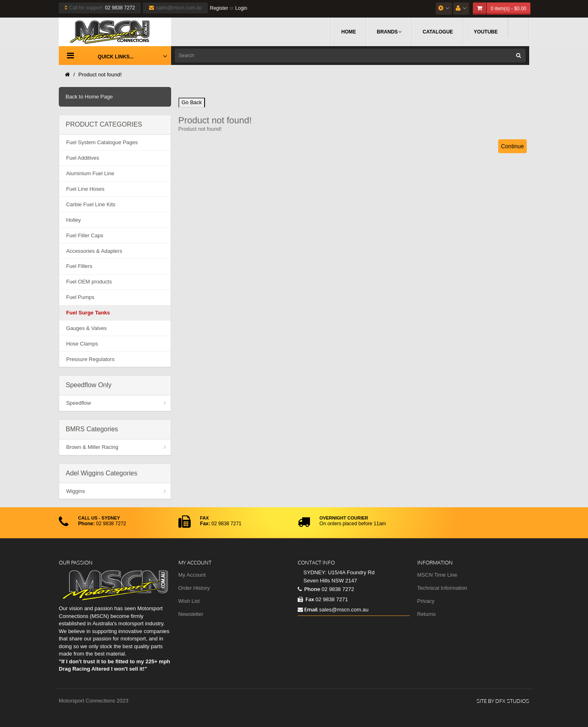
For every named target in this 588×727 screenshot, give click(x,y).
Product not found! (100, 75)
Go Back (192, 102)
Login (241, 8)
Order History (194, 588)
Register (219, 8)
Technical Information (442, 588)
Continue (512, 146)
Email (308, 609)
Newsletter (191, 614)
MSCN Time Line (437, 575)
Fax (306, 599)
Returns (427, 614)
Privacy (426, 601)
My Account (192, 575)
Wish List (189, 601)
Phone (309, 589)
